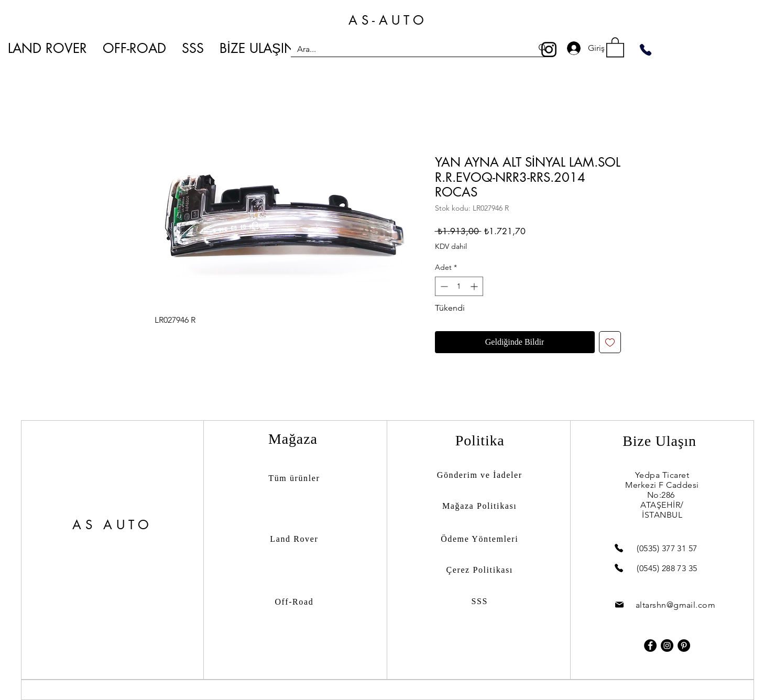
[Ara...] (407, 49)
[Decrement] (443, 286)
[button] (615, 47)
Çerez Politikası (480, 570)
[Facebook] (650, 646)
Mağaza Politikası (479, 506)
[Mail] (619, 605)
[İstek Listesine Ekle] (610, 342)
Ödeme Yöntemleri (479, 539)
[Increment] (475, 286)
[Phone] (646, 50)
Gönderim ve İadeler (480, 475)
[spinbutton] (459, 286)
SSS (479, 601)
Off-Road (294, 602)
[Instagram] (549, 50)
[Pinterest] (684, 646)
